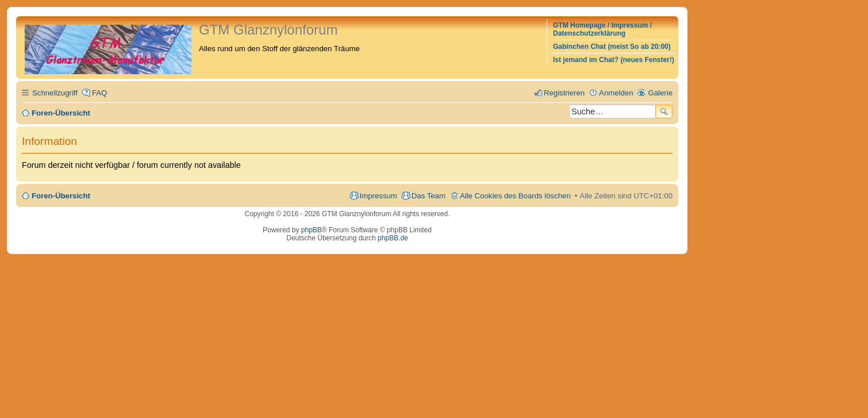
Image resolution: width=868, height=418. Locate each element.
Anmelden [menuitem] (616, 93)
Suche (664, 112)
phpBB (312, 230)
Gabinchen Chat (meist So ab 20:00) (612, 47)
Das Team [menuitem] (429, 196)
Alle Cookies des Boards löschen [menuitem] (515, 196)
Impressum (379, 196)
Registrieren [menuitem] (564, 93)
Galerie (660, 93)
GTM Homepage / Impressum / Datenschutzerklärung (602, 29)
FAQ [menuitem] (99, 93)
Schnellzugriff (55, 93)
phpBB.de (393, 238)
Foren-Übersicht (61, 196)
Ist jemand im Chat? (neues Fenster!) (614, 60)
